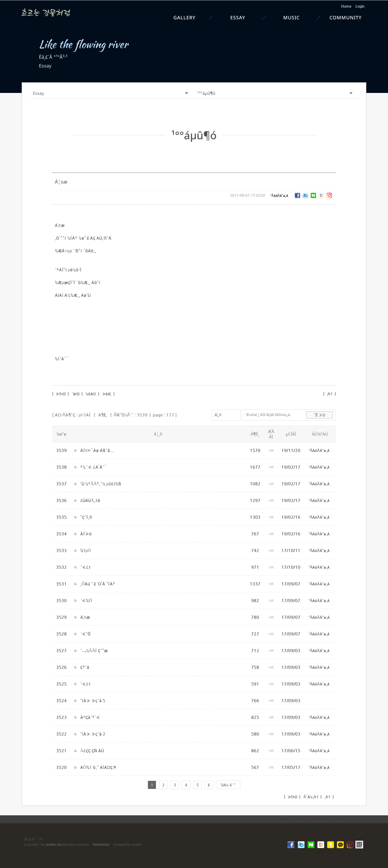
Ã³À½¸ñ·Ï (310, 797)
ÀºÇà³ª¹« (90, 717)
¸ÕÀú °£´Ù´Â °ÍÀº (98, 583)
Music (291, 17)
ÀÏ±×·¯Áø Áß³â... (97, 450)
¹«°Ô (85, 634)
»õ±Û (60, 393)
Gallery (184, 17)
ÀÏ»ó (86, 533)
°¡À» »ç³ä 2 (93, 734)
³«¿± (85, 567)
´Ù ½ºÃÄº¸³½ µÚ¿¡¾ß (101, 483)
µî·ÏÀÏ (85, 415)
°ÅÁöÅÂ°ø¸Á (279, 195)
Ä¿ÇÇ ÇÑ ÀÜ (92, 750)
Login (360, 6)
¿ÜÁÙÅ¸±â (90, 500)
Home (346, 6)
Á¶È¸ (103, 415)
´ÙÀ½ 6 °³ (228, 785)
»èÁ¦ (107, 393)
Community (346, 17)
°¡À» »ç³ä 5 (93, 700)
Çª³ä (85, 667)
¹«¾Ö (86, 600)
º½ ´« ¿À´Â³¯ (93, 467)
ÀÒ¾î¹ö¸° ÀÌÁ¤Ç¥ (98, 767)
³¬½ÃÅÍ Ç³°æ (94, 650)
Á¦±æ (85, 617)
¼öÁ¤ (91, 393)
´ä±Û (76, 393)
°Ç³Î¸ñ (86, 517)
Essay (238, 17)
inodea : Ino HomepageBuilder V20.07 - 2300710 (313, 819)
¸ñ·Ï (330, 393)
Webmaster (101, 844)
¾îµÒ (85, 550)
